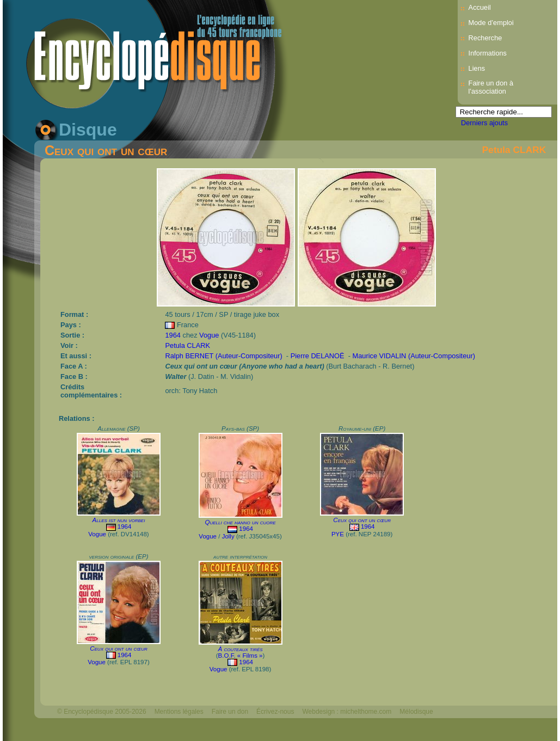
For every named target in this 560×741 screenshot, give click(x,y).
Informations (488, 53)
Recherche (485, 38)
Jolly (228, 536)
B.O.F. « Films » (241, 656)
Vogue (209, 335)
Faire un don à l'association (491, 87)
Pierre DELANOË (318, 356)
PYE (338, 534)
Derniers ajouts (484, 123)
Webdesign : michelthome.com (347, 712)
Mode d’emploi (491, 23)
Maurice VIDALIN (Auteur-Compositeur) (413, 356)
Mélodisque (416, 712)
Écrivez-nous (275, 712)
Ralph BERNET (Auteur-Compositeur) (223, 356)
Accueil (480, 7)
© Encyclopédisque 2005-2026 (102, 712)
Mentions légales (179, 712)
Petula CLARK (514, 150)
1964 (173, 335)
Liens (477, 68)
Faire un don (230, 712)
